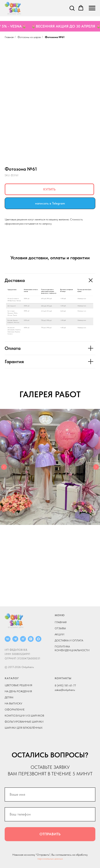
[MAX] (38, 639)
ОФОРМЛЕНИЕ (15, 710)
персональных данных (50, 859)
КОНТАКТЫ (63, 678)
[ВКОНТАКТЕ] (8, 639)
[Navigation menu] (92, 8)
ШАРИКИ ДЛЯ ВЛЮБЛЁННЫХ (24, 728)
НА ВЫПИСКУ (13, 703)
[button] (72, 8)
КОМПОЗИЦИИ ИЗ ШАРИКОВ (24, 716)
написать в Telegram (50, 203)
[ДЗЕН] (31, 639)
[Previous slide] (4, 467)
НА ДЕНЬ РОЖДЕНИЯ (18, 691)
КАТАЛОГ (12, 678)
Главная (9, 37)
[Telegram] (15, 639)
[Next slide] (96, 467)
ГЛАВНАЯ (61, 622)
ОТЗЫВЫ (60, 628)
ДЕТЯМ (9, 697)
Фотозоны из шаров (29, 37)
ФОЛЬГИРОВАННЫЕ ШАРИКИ (24, 722)
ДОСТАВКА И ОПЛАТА (69, 640)
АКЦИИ (59, 634)
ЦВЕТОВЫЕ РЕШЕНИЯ (18, 685)
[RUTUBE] (23, 639)
